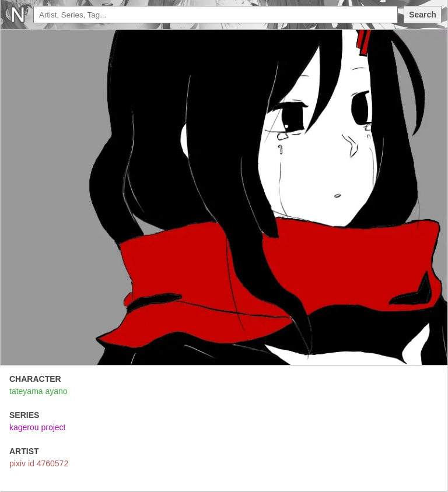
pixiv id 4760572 (39, 463)
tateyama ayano (38, 391)
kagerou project (38, 427)
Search (423, 15)
